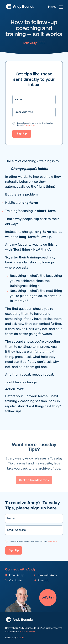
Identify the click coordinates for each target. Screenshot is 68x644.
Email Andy (14, 575)
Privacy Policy (30, 125)
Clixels (20, 638)
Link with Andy (46, 575)
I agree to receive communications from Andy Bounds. (36, 124)
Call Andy (13, 581)
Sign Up (22, 134)
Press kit (41, 581)
